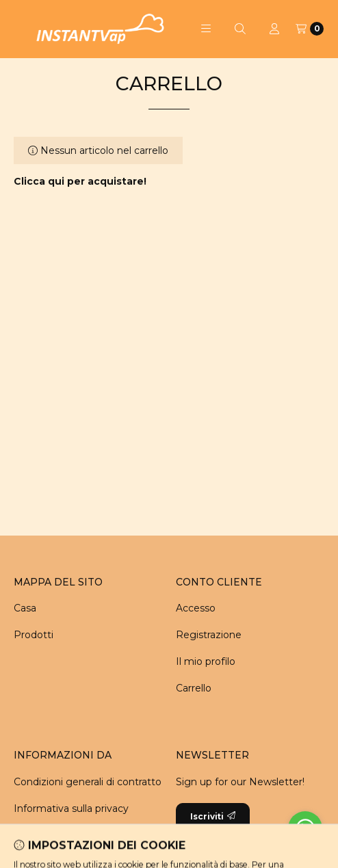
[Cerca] (240, 29)
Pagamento (43, 835)
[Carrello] (310, 29)
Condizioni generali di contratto (88, 782)
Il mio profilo (206, 661)
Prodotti (34, 635)
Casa (25, 608)
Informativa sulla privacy (71, 808)
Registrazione (209, 635)
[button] (206, 29)
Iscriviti (213, 816)
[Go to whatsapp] (305, 828)
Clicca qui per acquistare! (80, 181)
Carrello (194, 688)
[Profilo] (274, 29)
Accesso (196, 608)
